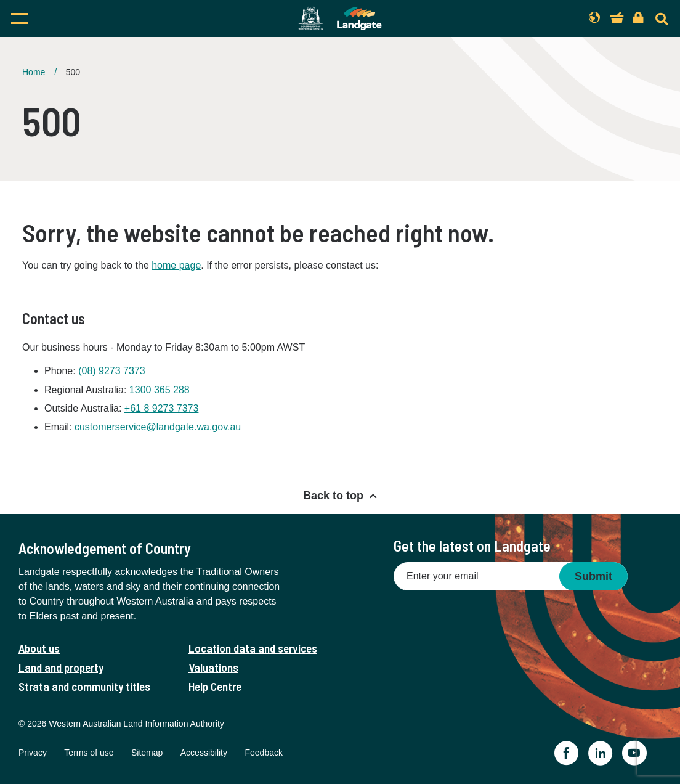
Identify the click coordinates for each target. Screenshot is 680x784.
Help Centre (215, 686)
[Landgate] (340, 18)
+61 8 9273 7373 (162, 408)
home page (176, 265)
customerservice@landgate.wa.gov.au (158, 427)
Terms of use (89, 753)
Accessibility (204, 753)
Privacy (33, 753)
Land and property (61, 667)
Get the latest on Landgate (472, 546)
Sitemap (147, 753)
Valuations (213, 667)
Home (34, 72)
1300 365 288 (160, 390)
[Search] (662, 19)
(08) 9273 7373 (112, 371)
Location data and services (253, 648)
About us (39, 648)
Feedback (263, 753)
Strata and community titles (84, 686)
